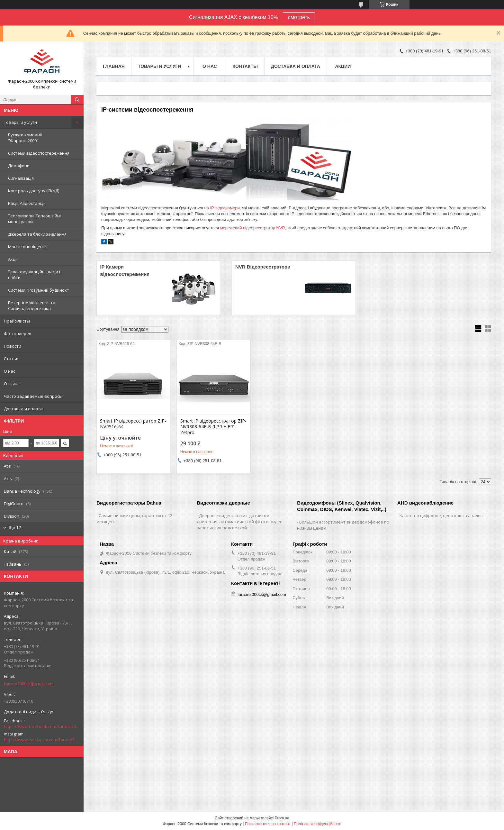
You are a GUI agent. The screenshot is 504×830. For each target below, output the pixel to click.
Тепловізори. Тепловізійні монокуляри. (34, 219)
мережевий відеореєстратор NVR (253, 228)
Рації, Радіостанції (26, 203)
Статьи (11, 359)
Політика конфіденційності (318, 824)
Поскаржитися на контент (268, 824)
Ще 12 (15, 528)
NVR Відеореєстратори (263, 267)
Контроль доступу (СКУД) (34, 191)
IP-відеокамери (225, 208)
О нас (9, 371)
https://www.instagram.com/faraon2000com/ (42, 740)
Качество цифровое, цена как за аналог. (441, 515)
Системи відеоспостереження (39, 153)
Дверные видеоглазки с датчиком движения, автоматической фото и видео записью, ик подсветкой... (240, 522)
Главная (114, 66)
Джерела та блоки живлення (37, 234)
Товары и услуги (20, 122)
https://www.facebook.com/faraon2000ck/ (42, 726)
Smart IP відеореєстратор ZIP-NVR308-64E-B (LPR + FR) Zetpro (213, 427)
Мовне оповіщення (28, 247)
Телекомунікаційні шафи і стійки (34, 275)
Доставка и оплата (23, 409)
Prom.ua (282, 818)
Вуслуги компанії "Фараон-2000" (25, 138)
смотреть (299, 17)
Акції (13, 259)
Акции (343, 66)
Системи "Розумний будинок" (38, 290)
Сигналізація (21, 178)
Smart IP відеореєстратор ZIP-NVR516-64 (133, 424)
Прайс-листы (17, 321)
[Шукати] (77, 100)
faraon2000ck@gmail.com (29, 684)
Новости (13, 346)
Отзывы (12, 384)
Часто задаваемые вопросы (33, 396)
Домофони (19, 166)
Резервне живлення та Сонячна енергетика (32, 306)
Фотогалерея (18, 333)
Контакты (245, 66)
